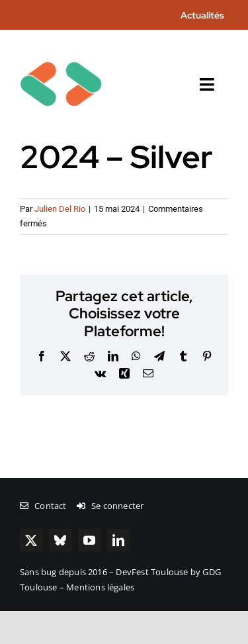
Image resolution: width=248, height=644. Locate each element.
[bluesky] (60, 540)
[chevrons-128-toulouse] (61, 48)
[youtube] (89, 540)
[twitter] (31, 540)
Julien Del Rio (60, 209)
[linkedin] (118, 540)
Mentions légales (100, 587)
